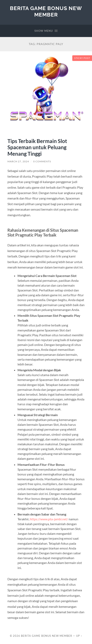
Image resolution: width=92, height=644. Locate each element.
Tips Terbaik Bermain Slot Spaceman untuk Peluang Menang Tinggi (37, 147)
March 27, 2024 (18, 161)
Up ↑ (79, 636)
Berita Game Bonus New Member (46, 11)
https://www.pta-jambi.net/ (49, 519)
